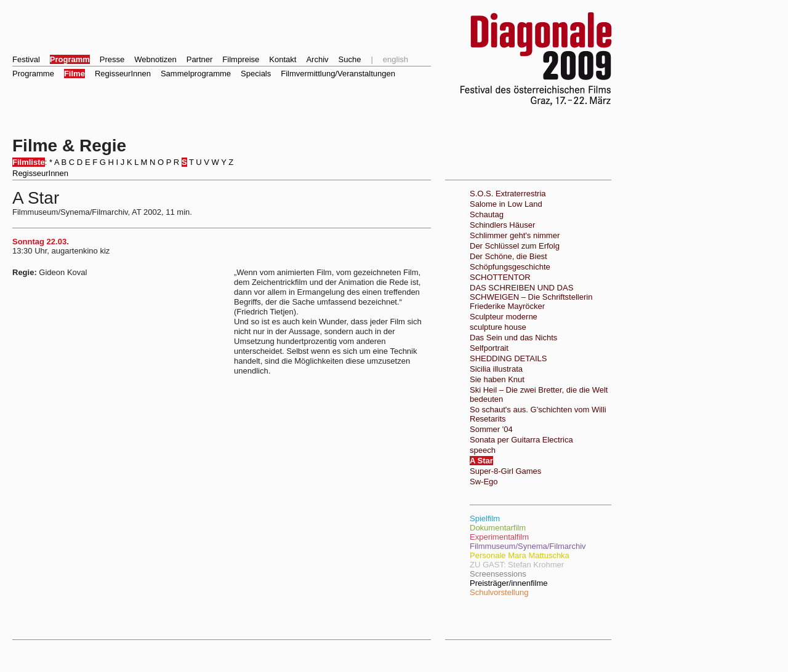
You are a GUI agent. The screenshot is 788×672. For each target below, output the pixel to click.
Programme (33, 74)
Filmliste (29, 162)
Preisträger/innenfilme (509, 583)
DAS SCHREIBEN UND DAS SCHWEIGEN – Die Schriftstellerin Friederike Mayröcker (531, 297)
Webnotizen (155, 59)
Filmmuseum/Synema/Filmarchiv (528, 546)
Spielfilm (485, 518)
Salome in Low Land (506, 204)
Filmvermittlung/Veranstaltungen (338, 74)
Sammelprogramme (196, 74)
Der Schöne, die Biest (509, 256)
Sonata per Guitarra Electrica (521, 440)
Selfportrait (489, 348)
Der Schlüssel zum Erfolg (515, 246)
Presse (112, 59)
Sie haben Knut (497, 379)
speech (483, 450)
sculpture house (498, 327)
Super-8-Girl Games (505, 471)
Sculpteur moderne (504, 317)
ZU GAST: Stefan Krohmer (517, 565)
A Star (481, 461)
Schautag (487, 214)
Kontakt (283, 59)
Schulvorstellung (499, 592)
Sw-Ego (484, 482)
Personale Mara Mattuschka (520, 555)
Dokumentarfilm (498, 528)
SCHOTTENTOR (500, 277)
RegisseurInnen (123, 74)
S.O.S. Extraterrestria (508, 194)
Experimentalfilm (499, 537)
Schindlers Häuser (502, 225)
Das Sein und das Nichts (513, 338)
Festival (26, 59)
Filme (74, 74)
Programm (70, 59)
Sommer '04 (491, 429)
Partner (200, 59)
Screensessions (498, 574)
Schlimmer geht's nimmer (515, 235)
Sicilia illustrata (496, 369)
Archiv (317, 59)
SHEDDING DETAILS (508, 358)
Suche (350, 59)
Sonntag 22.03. (41, 242)
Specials (256, 74)
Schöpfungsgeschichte (510, 267)
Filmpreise (241, 59)
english (396, 59)
